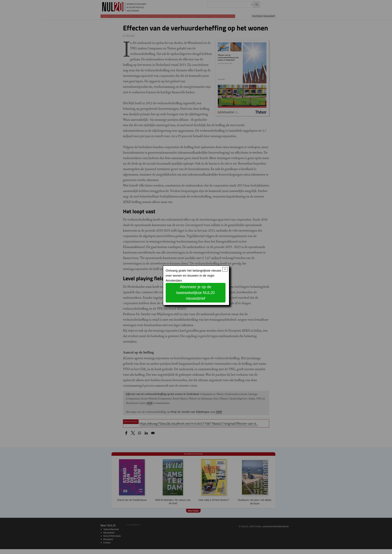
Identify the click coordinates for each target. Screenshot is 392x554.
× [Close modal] (225, 269)
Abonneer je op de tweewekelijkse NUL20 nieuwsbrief (196, 293)
